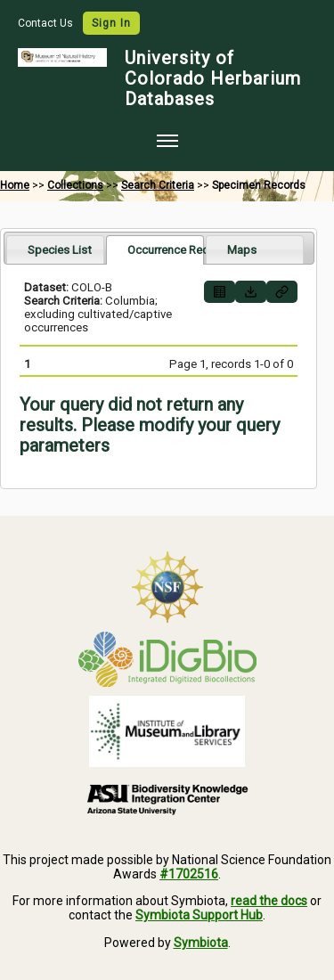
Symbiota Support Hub (199, 915)
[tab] (55, 249)
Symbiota (201, 943)
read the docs (269, 901)
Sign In (111, 23)
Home (15, 185)
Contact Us (47, 23)
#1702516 (189, 874)
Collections (75, 185)
